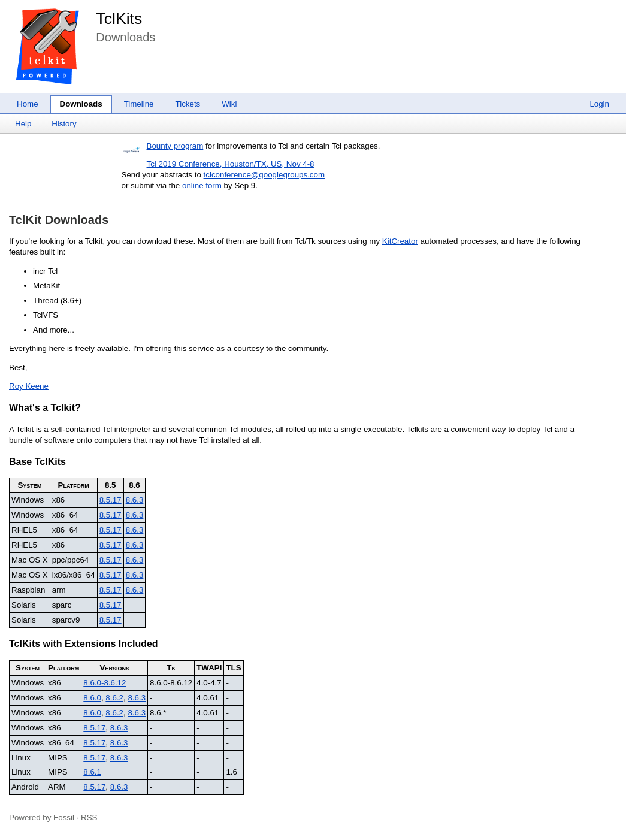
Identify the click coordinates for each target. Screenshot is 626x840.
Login (599, 104)
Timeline (139, 104)
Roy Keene (29, 386)
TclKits (119, 19)
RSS (89, 818)
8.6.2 (114, 698)
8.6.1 (92, 772)
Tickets (188, 104)
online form (202, 185)
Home (28, 104)
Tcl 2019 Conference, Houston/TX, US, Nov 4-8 (231, 164)
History (64, 124)
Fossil (64, 818)
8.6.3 (135, 500)
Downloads (81, 104)
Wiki (229, 104)
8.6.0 (92, 698)
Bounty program (175, 146)
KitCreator (400, 241)
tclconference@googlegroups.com (264, 175)
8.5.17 (111, 500)
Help (23, 124)
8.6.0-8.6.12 (105, 683)
